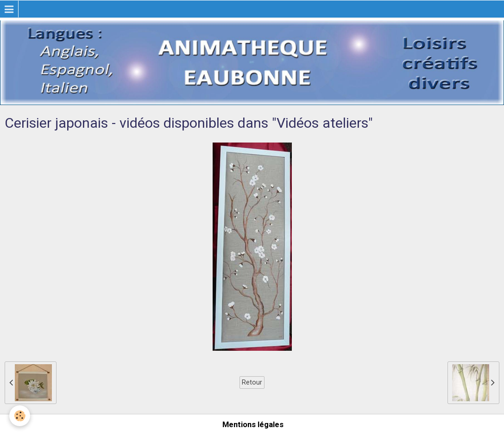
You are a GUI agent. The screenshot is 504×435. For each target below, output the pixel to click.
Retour (252, 382)
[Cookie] (20, 416)
